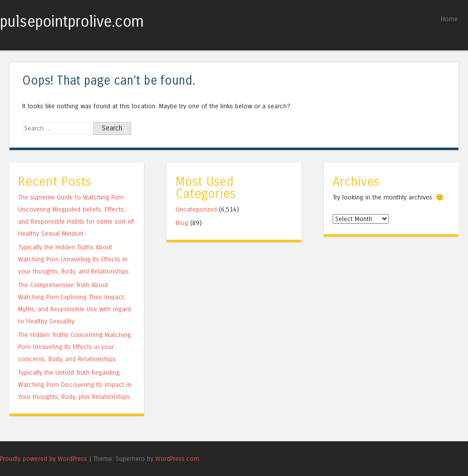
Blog (182, 223)
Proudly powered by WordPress (44, 459)
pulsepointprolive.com (72, 22)
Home (449, 19)
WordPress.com (177, 459)
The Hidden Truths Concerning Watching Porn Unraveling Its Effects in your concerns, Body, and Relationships (74, 347)
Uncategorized (196, 209)
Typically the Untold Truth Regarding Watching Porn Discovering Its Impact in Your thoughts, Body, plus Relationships (75, 385)
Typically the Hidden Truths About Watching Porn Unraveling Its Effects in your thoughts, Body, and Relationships (73, 259)
